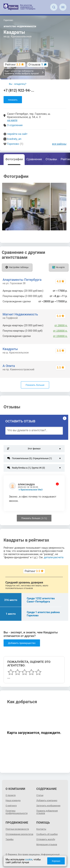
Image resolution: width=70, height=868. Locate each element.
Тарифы (10, 839)
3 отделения (15, 125)
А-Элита (9, 366)
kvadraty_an (14, 139)
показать (13, 100)
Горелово (13, 144)
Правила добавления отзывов (47, 812)
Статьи (40, 795)
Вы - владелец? (18, 84)
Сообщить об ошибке (47, 834)
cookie (29, 859)
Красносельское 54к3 (32, 490)
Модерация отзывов (47, 845)
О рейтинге (11, 806)
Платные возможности (17, 829)
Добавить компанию (47, 801)
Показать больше (35, 385)
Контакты (41, 829)
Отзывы (51, 159)
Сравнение (34, 159)
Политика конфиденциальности (17, 812)
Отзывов (36, 65)
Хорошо (56, 861)
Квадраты (10, 349)
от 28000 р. (61, 325)
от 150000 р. (60, 331)
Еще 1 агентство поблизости (24, 72)
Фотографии (14, 159)
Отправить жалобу (46, 839)
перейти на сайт (17, 134)
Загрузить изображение (48, 806)
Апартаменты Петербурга (22, 280)
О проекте (11, 795)
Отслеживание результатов (19, 834)
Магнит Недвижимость (20, 314)
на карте (12, 120)
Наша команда (13, 801)
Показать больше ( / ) (34, 518)
